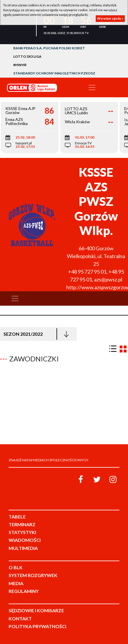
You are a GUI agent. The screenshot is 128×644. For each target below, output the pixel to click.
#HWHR (20, 65)
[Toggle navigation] (92, 87)
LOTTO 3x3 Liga (27, 56)
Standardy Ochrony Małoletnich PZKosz (54, 73)
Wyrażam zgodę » (110, 18)
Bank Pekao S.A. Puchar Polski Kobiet (49, 48)
